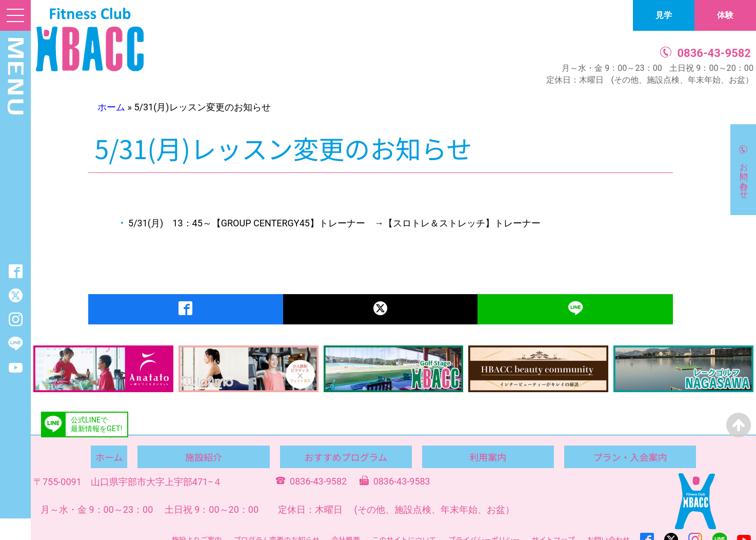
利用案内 (488, 457)
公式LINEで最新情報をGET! (96, 425)
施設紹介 (204, 457)
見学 (664, 15)
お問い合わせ (744, 176)
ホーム (111, 107)
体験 (725, 15)
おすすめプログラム (345, 457)
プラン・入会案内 (630, 457)
